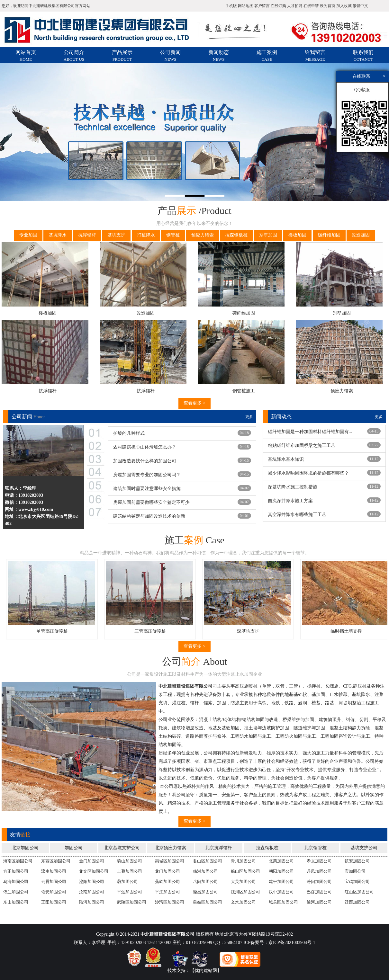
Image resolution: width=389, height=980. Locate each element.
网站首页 (26, 56)
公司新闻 (170, 56)
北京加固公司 (25, 848)
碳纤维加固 (329, 235)
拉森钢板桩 (236, 235)
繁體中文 (360, 6)
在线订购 (278, 6)
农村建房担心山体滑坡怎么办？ (145, 447)
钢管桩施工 (244, 391)
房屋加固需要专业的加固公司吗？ (147, 475)
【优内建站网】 (206, 971)
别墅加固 (268, 235)
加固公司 (74, 848)
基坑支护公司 (364, 848)
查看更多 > (194, 403)
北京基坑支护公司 (122, 848)
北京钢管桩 (315, 848)
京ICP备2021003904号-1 (292, 943)
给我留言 (315, 56)
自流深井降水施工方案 (290, 501)
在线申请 (311, 6)
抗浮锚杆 (87, 235)
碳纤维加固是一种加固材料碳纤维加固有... (310, 432)
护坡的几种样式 (129, 433)
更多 (249, 417)
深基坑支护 (252, 631)
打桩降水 (146, 235)
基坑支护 (116, 235)
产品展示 (122, 56)
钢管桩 (173, 235)
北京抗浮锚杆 (219, 848)
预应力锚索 (203, 235)
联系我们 (363, 56)
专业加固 (28, 235)
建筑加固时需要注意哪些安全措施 (147, 489)
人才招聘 (295, 6)
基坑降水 (58, 235)
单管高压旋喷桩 (56, 631)
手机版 (231, 6)
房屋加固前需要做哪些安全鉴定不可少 (151, 502)
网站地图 (246, 6)
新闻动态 (219, 56)
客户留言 (262, 6)
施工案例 (267, 56)
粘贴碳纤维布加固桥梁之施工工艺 (302, 445)
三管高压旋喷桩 (154, 631)
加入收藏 (344, 6)
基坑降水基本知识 (286, 459)
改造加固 (361, 235)
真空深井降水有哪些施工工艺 (297, 515)
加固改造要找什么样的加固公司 (145, 461)
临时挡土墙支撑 (350, 631)
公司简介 (74, 56)
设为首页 (328, 6)
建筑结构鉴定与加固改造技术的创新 (149, 516)
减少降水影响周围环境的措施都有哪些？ (308, 473)
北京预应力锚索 (170, 848)
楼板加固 (297, 235)
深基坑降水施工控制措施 (293, 487)
